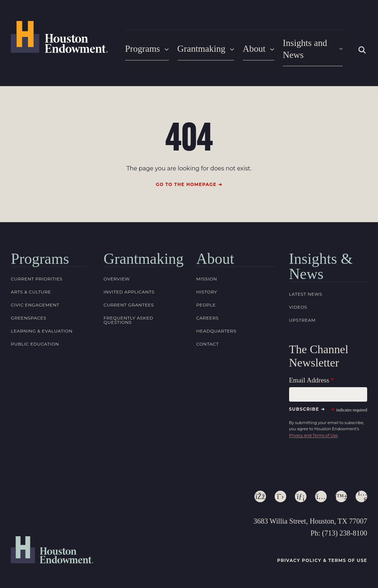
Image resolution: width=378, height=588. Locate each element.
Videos (298, 303)
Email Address (309, 376)
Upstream (302, 316)
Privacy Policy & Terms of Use (322, 556)
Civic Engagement (35, 301)
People (206, 301)
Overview (117, 274)
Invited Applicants (129, 287)
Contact (207, 340)
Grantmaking (203, 47)
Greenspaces (29, 314)
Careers (207, 314)
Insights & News (321, 262)
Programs (146, 47)
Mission (207, 274)
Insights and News (310, 47)
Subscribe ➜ (307, 405)
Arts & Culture (31, 287)
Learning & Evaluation (42, 327)
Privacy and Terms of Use (313, 431)
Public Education (35, 340)
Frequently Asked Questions (129, 316)
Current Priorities (37, 274)
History (207, 287)
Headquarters (216, 327)
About (254, 47)
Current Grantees (129, 301)
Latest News (306, 290)
